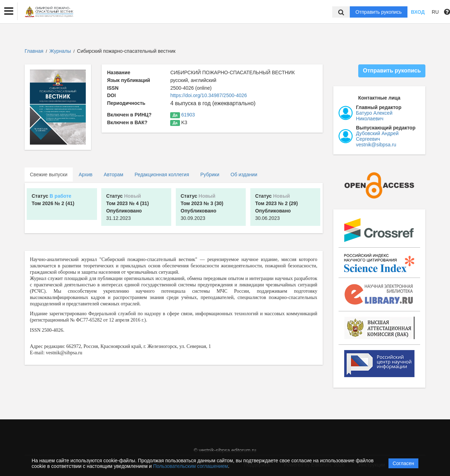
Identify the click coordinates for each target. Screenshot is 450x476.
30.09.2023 (202, 207)
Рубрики (210, 174)
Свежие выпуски (49, 174)
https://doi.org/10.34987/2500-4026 (208, 95)
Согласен (403, 463)
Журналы (60, 51)
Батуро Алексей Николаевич (374, 116)
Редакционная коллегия (162, 174)
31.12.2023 (127, 207)
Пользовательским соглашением (191, 466)
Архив (86, 174)
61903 (188, 115)
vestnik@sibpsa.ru (376, 145)
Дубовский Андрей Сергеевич (377, 136)
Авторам (114, 174)
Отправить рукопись (379, 12)
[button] (9, 11)
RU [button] (435, 12)
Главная (34, 51)
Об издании (244, 174)
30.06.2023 (277, 207)
